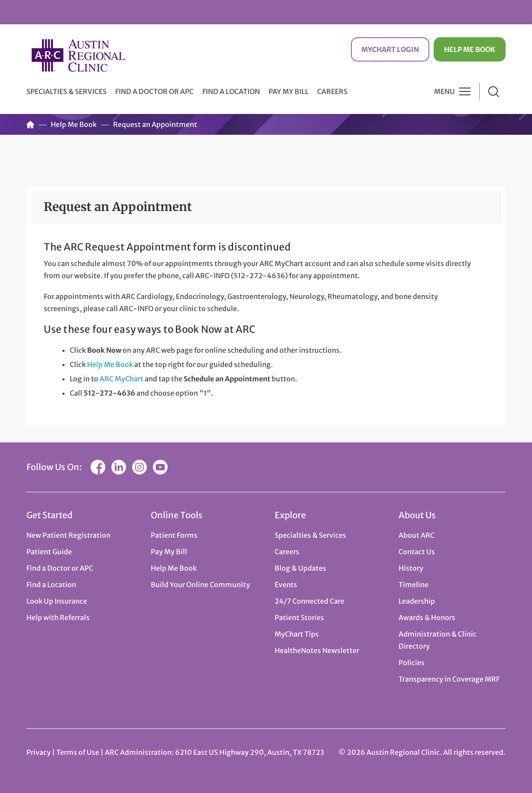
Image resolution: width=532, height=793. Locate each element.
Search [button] (494, 92)
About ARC (417, 535)
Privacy (39, 752)
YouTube (160, 467)
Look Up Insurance (57, 601)
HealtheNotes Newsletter (317, 650)
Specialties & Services (310, 535)
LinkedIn (119, 467)
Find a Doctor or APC (154, 91)
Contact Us (417, 552)
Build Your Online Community (200, 585)
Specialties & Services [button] (66, 91)
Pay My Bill (289, 91)
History (411, 568)
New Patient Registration (68, 535)
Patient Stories (299, 617)
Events (286, 585)
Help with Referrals (58, 617)
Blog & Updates (300, 568)
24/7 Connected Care (310, 601)
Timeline (414, 585)
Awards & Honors (427, 617)
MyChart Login (390, 49)
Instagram (139, 467)
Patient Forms (174, 535)
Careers (332, 91)
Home (30, 124)
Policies (412, 663)
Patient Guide (49, 552)
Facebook (98, 467)
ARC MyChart (122, 379)
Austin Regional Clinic (78, 55)
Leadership (417, 601)
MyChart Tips (297, 634)
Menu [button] (444, 91)
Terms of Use (78, 752)
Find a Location (231, 91)
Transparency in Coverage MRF (449, 679)
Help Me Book (470, 49)
